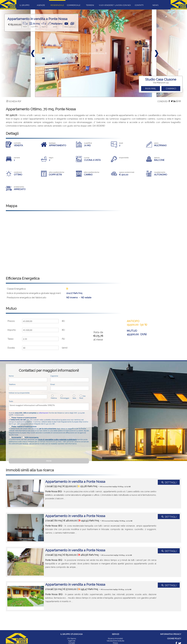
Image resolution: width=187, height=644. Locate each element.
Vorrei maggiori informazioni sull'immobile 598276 (49, 407)
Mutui (115, 643)
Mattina (54, 398)
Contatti (72, 643)
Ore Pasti (82, 397)
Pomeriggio (65, 398)
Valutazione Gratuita (115, 641)
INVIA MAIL (151, 89)
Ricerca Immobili (115, 639)
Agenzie (72, 641)
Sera (74, 398)
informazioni (44, 413)
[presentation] (31, 451)
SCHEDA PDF (14, 101)
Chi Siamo (72, 639)
